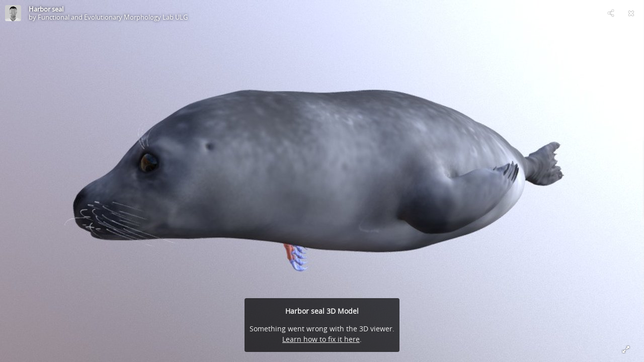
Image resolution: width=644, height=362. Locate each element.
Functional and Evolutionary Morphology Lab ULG (113, 17)
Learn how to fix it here (321, 339)
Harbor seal (46, 9)
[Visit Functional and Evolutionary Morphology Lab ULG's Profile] (13, 13)
